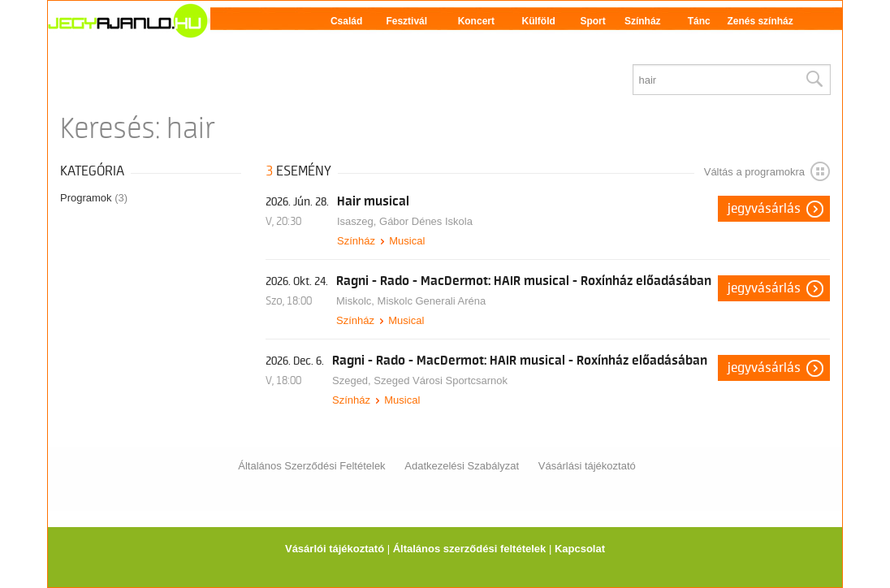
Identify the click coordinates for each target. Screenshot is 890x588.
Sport (592, 21)
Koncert (476, 21)
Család (346, 21)
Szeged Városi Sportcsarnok (441, 380)
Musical (407, 241)
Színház (643, 21)
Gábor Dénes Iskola (426, 221)
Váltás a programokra (767, 171)
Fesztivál (406, 21)
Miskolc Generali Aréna (432, 301)
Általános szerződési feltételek (470, 549)
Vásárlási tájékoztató (587, 466)
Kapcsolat (580, 549)
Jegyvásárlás (764, 209)
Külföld (539, 21)
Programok (94, 198)
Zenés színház (760, 21)
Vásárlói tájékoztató (335, 549)
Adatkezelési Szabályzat (462, 466)
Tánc (699, 21)
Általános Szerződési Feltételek (311, 466)
